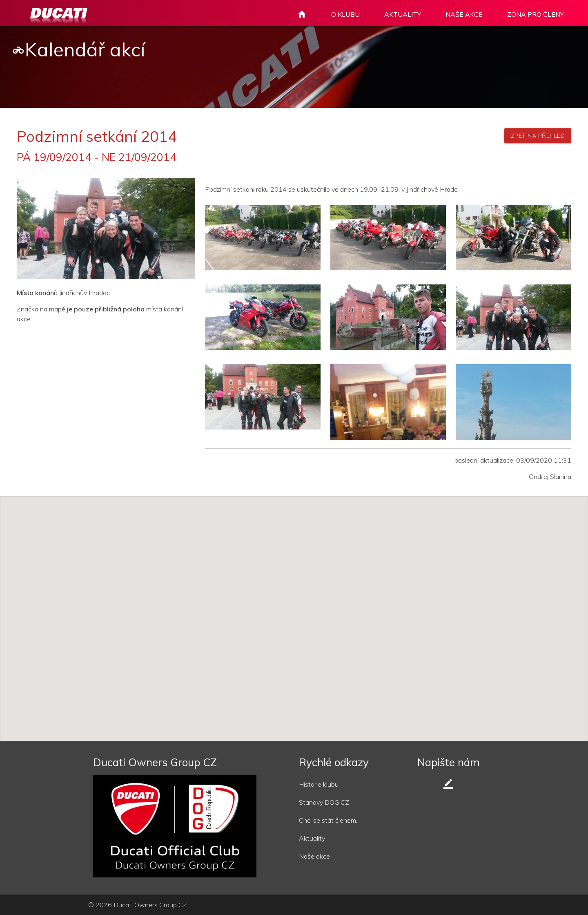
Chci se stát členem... (329, 820)
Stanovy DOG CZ (324, 802)
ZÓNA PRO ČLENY (536, 14)
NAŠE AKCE (464, 14)
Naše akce (314, 856)
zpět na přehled (538, 136)
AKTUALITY (403, 14)
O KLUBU (345, 14)
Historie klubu (319, 784)
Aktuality (312, 838)
